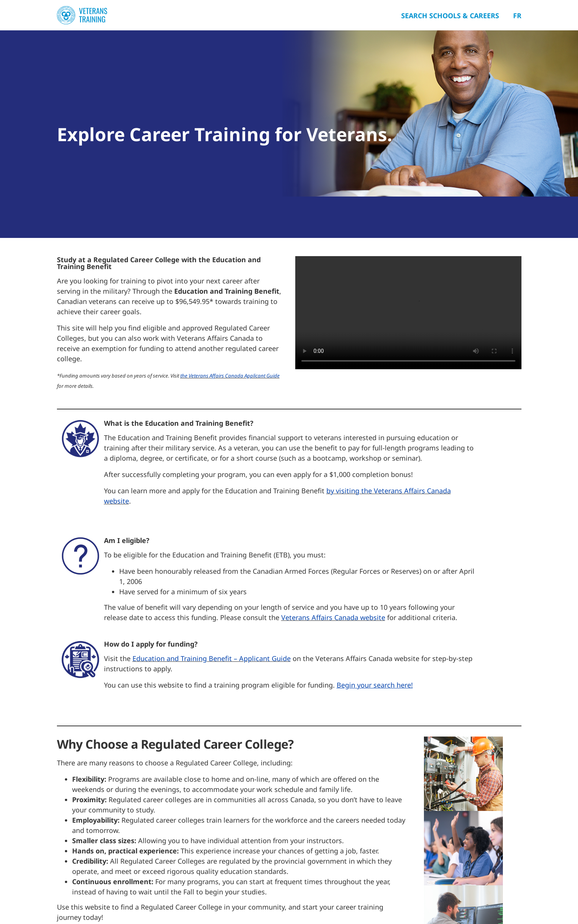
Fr (517, 16)
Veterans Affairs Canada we (325, 617)
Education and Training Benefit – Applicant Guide (212, 658)
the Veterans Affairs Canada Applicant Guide (230, 376)
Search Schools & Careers (450, 16)
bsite (377, 617)
